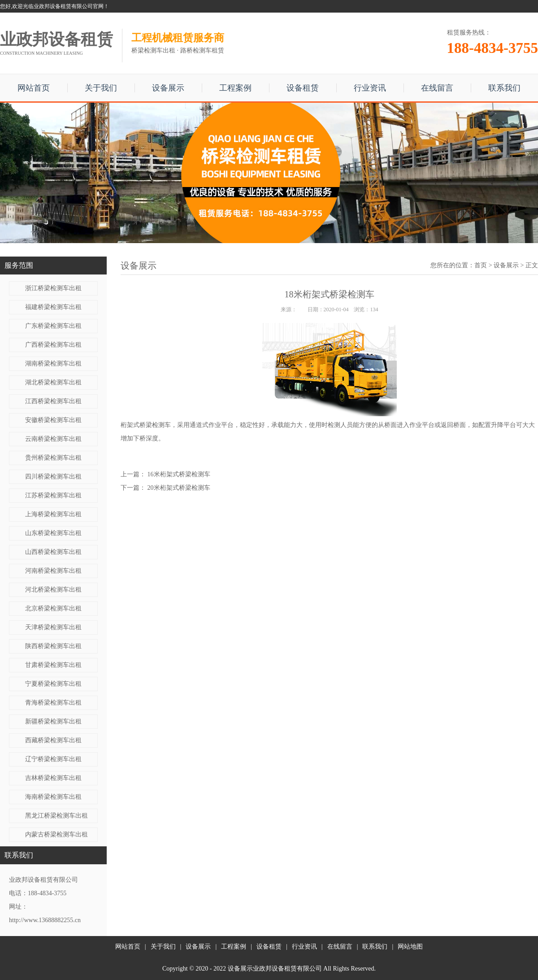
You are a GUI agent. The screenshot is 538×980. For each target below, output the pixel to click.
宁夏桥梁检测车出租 (53, 684)
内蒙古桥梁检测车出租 (56, 834)
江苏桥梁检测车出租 (53, 495)
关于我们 (101, 88)
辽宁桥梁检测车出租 (53, 759)
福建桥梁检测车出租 (53, 307)
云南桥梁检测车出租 (53, 439)
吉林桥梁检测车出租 (53, 778)
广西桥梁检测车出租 (53, 345)
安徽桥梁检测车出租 (53, 420)
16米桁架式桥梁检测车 (179, 474)
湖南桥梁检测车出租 (53, 364)
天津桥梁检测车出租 (53, 627)
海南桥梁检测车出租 (53, 797)
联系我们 (504, 88)
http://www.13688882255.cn (45, 920)
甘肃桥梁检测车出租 (53, 665)
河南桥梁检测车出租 (53, 571)
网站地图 (410, 947)
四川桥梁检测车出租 (53, 477)
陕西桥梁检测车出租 (53, 646)
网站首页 (34, 88)
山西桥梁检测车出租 (53, 552)
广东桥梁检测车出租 (53, 326)
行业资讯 (370, 88)
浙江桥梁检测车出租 (53, 288)
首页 (481, 265)
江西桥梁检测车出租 (53, 401)
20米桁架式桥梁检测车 (179, 488)
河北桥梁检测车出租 (53, 590)
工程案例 (235, 88)
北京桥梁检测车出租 (53, 608)
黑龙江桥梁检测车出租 (56, 816)
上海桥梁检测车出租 (53, 514)
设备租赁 (303, 88)
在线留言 (437, 88)
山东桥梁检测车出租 (53, 533)
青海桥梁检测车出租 (53, 703)
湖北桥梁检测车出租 (53, 382)
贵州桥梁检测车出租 (53, 458)
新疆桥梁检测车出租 (53, 721)
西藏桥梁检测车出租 (53, 740)
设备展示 (168, 88)
